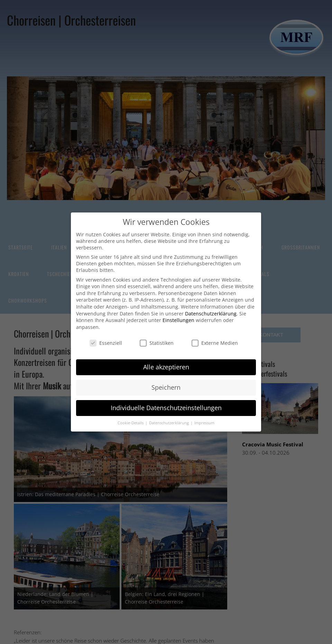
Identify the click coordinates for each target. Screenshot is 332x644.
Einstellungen (178, 320)
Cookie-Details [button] (131, 423)
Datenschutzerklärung (211, 314)
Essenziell (106, 343)
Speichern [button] (166, 387)
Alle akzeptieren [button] (166, 367)
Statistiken (157, 343)
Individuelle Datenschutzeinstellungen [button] (166, 408)
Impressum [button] (204, 423)
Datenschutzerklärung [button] (169, 423)
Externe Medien (215, 343)
